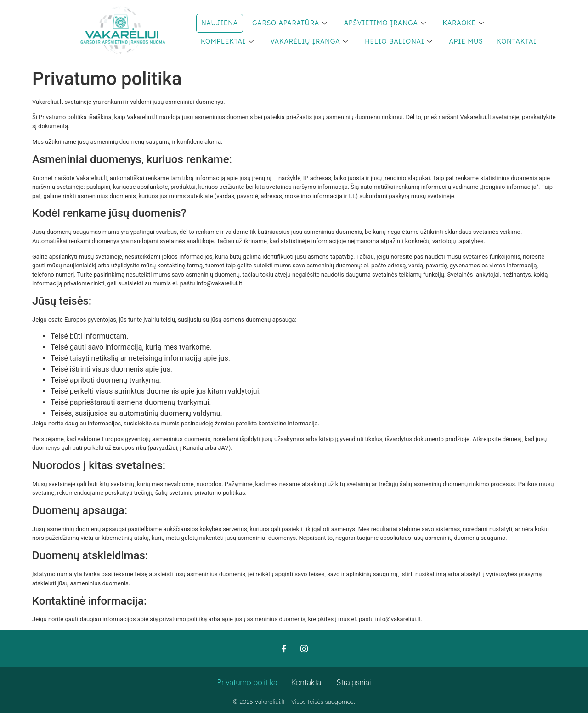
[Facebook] (284, 649)
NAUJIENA (220, 23)
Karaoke (463, 23)
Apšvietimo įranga (385, 23)
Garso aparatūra (290, 23)
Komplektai (227, 41)
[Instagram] (304, 649)
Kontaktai (517, 41)
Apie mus (466, 41)
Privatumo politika (247, 682)
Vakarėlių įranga (310, 41)
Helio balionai (399, 41)
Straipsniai (354, 682)
